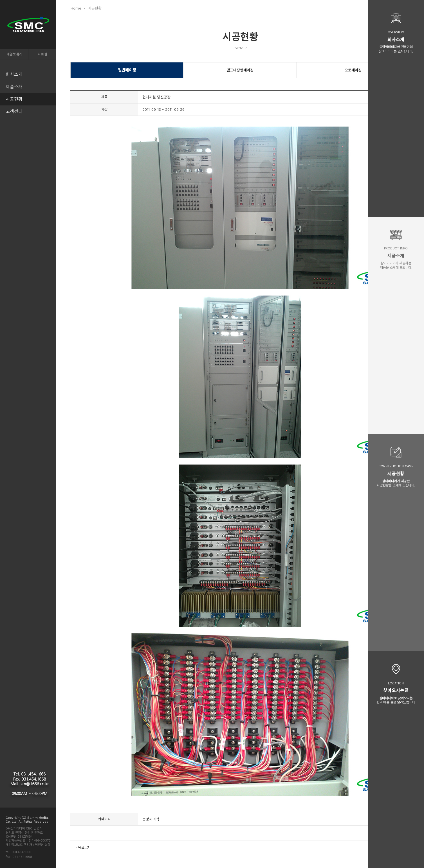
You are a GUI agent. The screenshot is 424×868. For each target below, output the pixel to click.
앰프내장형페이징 (240, 70)
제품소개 (14, 87)
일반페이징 (127, 70)
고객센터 (14, 111)
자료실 (42, 54)
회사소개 (14, 74)
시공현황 (14, 99)
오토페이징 (353, 70)
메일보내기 (14, 54)
